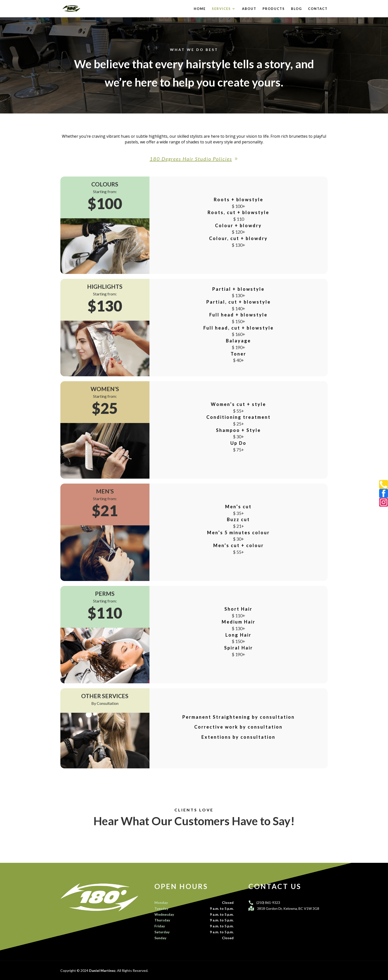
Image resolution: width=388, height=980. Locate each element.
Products (274, 9)
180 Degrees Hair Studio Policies (191, 159)
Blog (296, 9)
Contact (318, 9)
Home (200, 9)
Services (221, 9)
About (249, 9)
